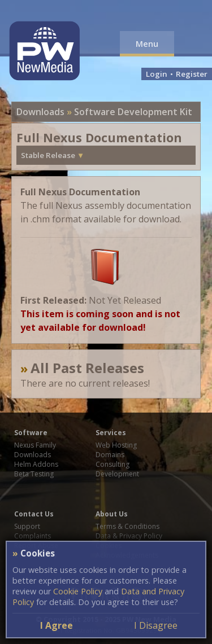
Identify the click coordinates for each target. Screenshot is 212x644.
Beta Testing (34, 474)
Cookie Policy (78, 591)
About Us (112, 514)
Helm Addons (36, 464)
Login (157, 74)
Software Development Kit (133, 112)
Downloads (40, 112)
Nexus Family (35, 445)
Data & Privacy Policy (129, 536)
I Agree (57, 625)
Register (192, 74)
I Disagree (156, 625)
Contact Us (34, 514)
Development (117, 474)
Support (27, 526)
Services (111, 433)
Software (31, 433)
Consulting (113, 464)
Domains (110, 455)
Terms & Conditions (127, 526)
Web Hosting (116, 445)
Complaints (33, 536)
